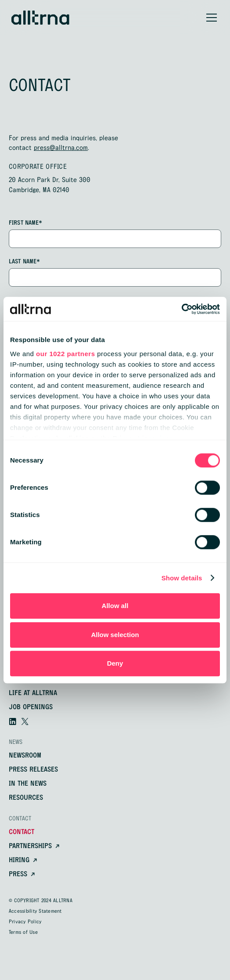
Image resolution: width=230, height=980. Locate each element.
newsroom (25, 756)
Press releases (33, 770)
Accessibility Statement (35, 911)
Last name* (24, 262)
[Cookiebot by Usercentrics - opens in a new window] (181, 309)
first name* (26, 223)
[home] (40, 18)
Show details (182, 578)
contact (22, 832)
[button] (210, 18)
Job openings (31, 707)
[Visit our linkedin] (12, 721)
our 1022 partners (65, 354)
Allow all (115, 606)
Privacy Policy (25, 922)
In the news (28, 784)
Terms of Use (23, 933)
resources (26, 798)
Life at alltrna (33, 693)
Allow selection (115, 635)
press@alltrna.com (61, 148)
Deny (115, 663)
